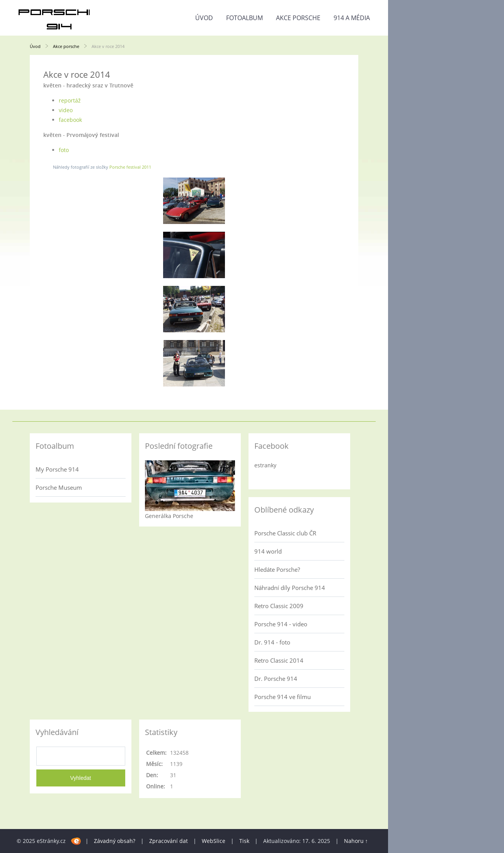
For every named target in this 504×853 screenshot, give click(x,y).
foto (64, 150)
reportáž (70, 100)
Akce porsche (298, 18)
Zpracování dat (169, 841)
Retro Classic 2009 (279, 606)
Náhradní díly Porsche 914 (290, 588)
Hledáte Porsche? (277, 569)
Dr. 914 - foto (272, 642)
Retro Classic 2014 (279, 660)
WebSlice (214, 841)
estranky (265, 465)
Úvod (204, 18)
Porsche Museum (59, 487)
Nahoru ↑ (356, 841)
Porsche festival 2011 (130, 167)
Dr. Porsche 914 (276, 679)
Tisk (244, 841)
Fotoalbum (244, 18)
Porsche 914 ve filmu (283, 697)
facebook (70, 120)
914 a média (352, 18)
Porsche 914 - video (281, 624)
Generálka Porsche (169, 516)
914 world (268, 551)
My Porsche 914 (57, 469)
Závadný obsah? (115, 841)
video (66, 110)
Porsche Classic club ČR (285, 533)
